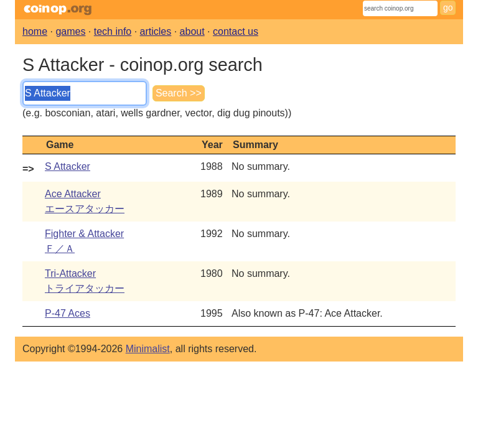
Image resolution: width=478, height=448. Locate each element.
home (35, 31)
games (70, 31)
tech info (113, 31)
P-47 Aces (68, 313)
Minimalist (148, 349)
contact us (236, 31)
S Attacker (68, 166)
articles (156, 31)
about (192, 31)
